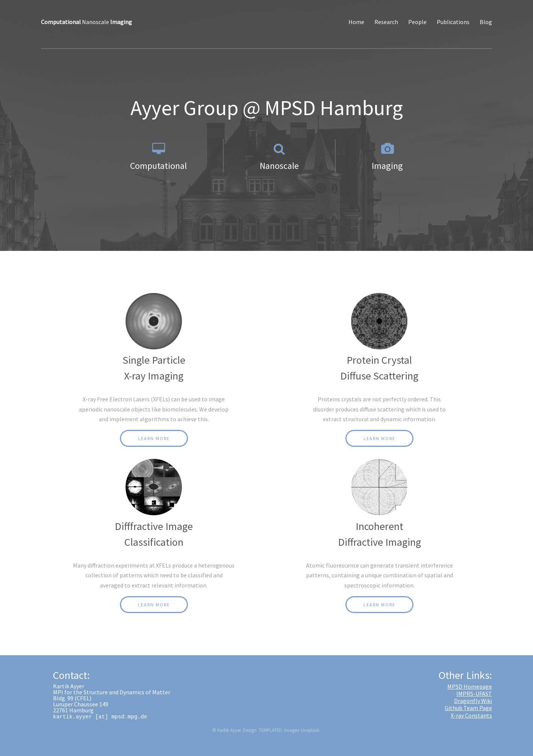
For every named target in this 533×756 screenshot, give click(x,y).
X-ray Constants (471, 715)
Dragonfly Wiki (473, 701)
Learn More (154, 438)
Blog (486, 22)
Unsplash (310, 730)
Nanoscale (86, 22)
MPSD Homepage (470, 686)
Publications (453, 22)
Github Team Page (468, 708)
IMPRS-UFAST (474, 694)
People (417, 22)
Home (356, 22)
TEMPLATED (270, 730)
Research (386, 22)
